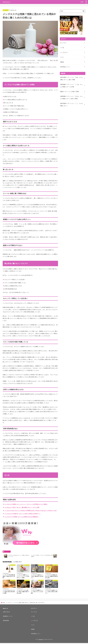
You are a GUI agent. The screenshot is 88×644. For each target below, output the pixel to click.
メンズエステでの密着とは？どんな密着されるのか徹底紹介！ (22, 517)
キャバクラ (63, 42)
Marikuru (41, 640)
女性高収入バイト (65, 64)
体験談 (62, 60)
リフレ (62, 56)
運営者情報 (6, 622)
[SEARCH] (86, 2)
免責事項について (8, 617)
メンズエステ (6, 10)
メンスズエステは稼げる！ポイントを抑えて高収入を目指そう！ (22, 514)
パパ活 (62, 47)
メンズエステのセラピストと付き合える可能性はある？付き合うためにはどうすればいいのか (31, 510)
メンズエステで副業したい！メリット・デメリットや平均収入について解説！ (26, 504)
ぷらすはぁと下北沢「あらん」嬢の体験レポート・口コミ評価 (22, 507)
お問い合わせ (6, 613)
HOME (82, 2)
